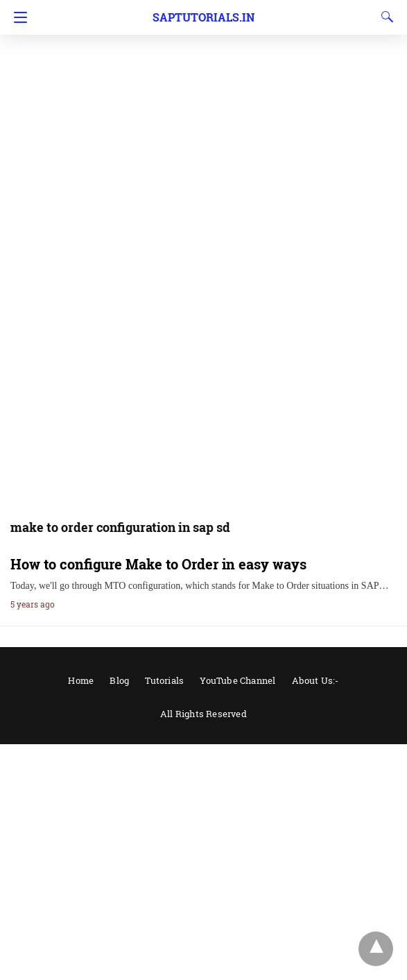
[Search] (384, 17)
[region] (203, 111)
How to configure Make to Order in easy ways (158, 564)
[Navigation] (17, 17)
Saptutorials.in (203, 17)
